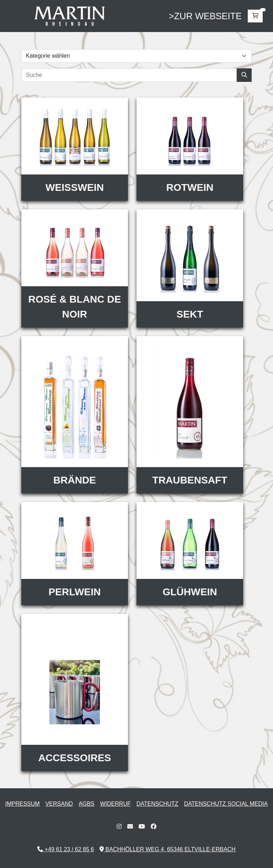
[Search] (129, 75)
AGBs (86, 804)
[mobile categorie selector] (136, 56)
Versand (59, 804)
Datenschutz (157, 804)
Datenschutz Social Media (226, 804)
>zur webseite (205, 16)
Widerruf (116, 804)
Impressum (23, 804)
